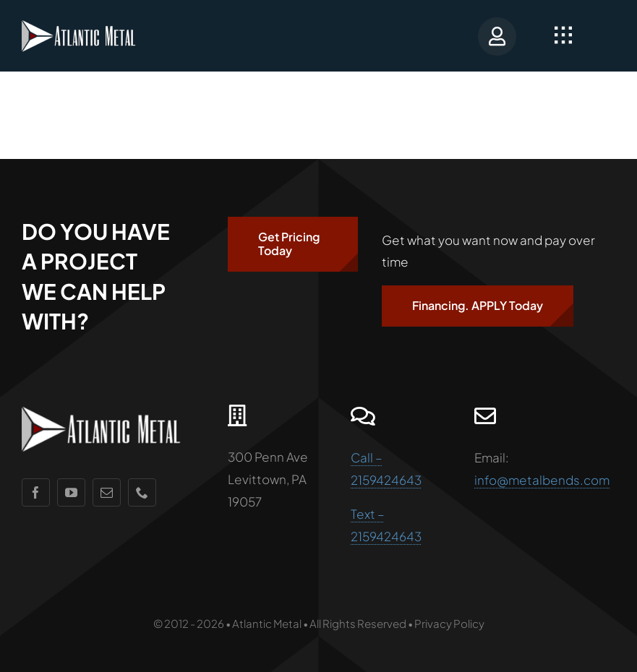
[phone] (142, 492)
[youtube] (71, 492)
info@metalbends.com (542, 480)
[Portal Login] (492, 36)
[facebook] (36, 492)
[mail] (107, 492)
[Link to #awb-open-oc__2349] (563, 35)
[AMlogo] (87, 25)
